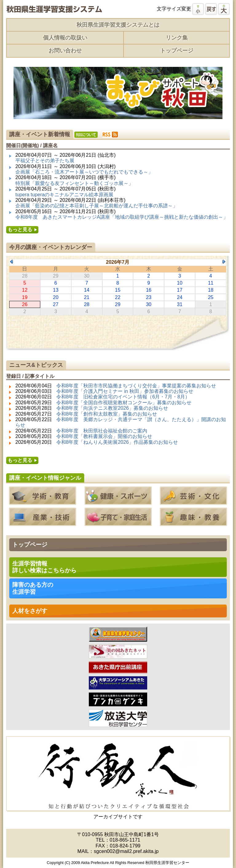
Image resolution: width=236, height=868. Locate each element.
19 (25, 297)
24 (180, 297)
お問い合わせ (65, 51)
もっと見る (20, 230)
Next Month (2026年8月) (224, 262)
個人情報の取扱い (65, 38)
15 (118, 290)
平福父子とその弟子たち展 (45, 161)
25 (211, 297)
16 (149, 290)
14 (87, 290)
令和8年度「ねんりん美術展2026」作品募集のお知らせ (117, 442)
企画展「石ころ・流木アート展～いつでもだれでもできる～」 (84, 172)
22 (118, 297)
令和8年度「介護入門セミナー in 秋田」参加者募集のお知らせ (125, 391)
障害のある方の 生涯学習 (33, 588)
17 (180, 290)
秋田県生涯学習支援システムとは (118, 25)
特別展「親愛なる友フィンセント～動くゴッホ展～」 (74, 183)
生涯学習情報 (44, 567)
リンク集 (177, 38)
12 (25, 290)
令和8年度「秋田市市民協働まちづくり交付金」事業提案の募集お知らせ (136, 386)
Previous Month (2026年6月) (12, 262)
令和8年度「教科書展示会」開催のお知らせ (104, 436)
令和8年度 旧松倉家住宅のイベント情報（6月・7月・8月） (123, 397)
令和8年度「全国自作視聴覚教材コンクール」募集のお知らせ (124, 403)
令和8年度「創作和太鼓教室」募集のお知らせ (107, 414)
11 (211, 283)
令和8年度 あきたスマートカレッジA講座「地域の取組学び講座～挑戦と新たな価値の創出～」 (122, 217)
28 (87, 304)
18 (211, 290)
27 (56, 304)
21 (87, 297)
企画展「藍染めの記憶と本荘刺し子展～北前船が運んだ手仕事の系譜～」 (96, 206)
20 (56, 297)
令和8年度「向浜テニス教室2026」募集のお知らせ (112, 408)
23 (149, 297)
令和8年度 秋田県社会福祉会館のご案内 (102, 431)
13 (56, 290)
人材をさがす (30, 611)
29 (118, 304)
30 (149, 304)
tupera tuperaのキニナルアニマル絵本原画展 (64, 195)
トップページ (177, 51)
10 (180, 283)
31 (180, 304)
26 (25, 304)
